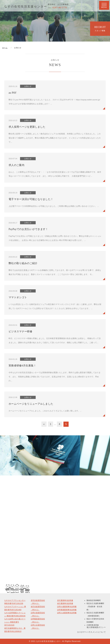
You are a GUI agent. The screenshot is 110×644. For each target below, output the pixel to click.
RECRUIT (100, 29)
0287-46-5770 (57, 8)
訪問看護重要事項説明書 (67, 610)
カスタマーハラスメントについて (91, 632)
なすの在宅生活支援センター (26, 6)
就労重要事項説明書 (65, 603)
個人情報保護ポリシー (96, 627)
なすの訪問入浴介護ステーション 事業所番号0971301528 (15, 622)
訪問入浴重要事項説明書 (67, 613)
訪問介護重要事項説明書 (67, 607)
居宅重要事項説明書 (65, 600)
